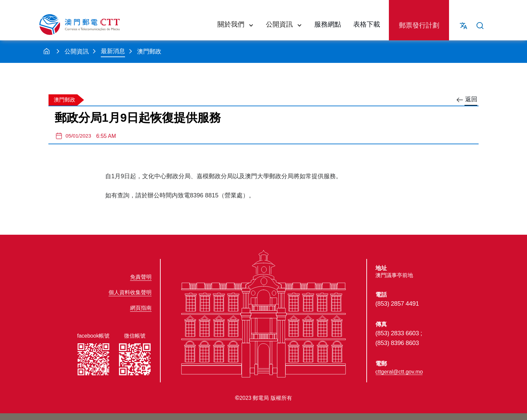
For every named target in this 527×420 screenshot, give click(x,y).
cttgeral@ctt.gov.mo (399, 372)
